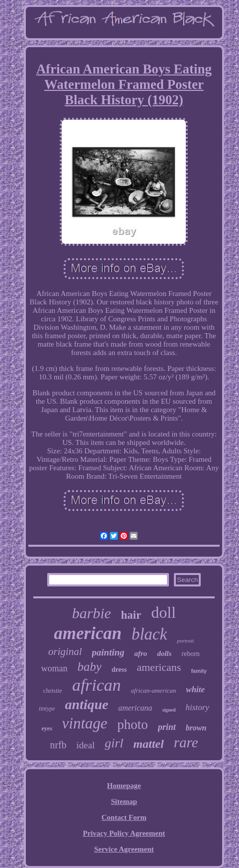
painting (108, 652)
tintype (47, 709)
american (88, 633)
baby (90, 667)
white (195, 689)
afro (141, 653)
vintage (85, 723)
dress (119, 670)
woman (54, 668)
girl (114, 743)
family (199, 671)
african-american (153, 690)
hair (131, 615)
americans (159, 667)
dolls (164, 653)
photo (133, 724)
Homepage (124, 786)
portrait (185, 641)
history (198, 707)
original (65, 651)
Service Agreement (124, 849)
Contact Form (124, 817)
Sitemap (124, 801)
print (167, 727)
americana (135, 708)
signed (169, 710)
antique (87, 704)
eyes (47, 728)
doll (163, 612)
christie (53, 690)
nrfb (58, 745)
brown (196, 728)
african (96, 685)
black (149, 634)
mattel (148, 744)
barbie (91, 613)
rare (186, 742)
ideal (86, 745)
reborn (191, 654)
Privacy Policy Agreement (124, 833)
